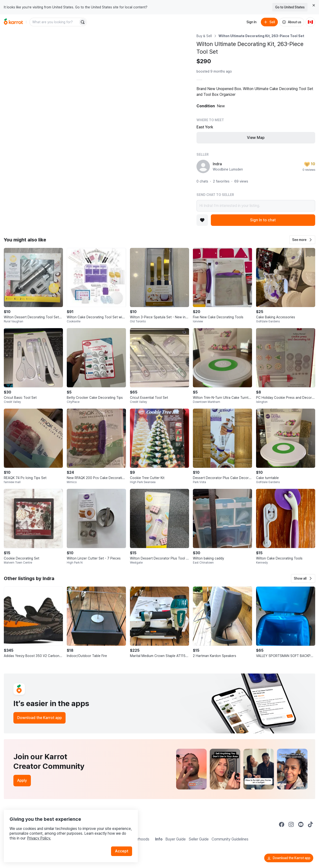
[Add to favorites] (202, 220)
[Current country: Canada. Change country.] (310, 22)
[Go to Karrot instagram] (291, 824)
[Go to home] (13, 22)
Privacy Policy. (64, 831)
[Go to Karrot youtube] (301, 824)
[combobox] (54, 22)
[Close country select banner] (314, 5)
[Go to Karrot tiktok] (310, 824)
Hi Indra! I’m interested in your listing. (256, 206)
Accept (123, 844)
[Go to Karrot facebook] (282, 824)
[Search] (83, 22)
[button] (302, 240)
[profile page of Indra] (203, 166)
